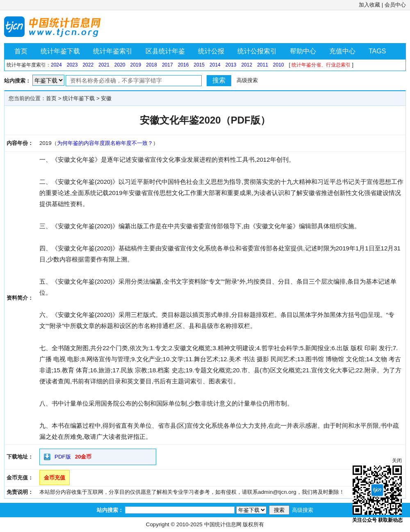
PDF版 (63, 457)
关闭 (397, 461)
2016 (183, 65)
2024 (56, 65)
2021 (104, 65)
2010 (279, 65)
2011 (263, 65)
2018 (151, 65)
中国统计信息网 (223, 524)
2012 (247, 65)
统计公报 (211, 51)
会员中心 (395, 5)
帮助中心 (303, 51)
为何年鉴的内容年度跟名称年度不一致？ (105, 143)
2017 (167, 65)
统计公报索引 (257, 51)
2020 (120, 65)
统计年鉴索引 (113, 51)
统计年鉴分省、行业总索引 (321, 65)
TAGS (377, 51)
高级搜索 (247, 80)
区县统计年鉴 (165, 51)
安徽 (106, 98)
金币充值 (55, 478)
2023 (72, 65)
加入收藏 (369, 5)
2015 (199, 65)
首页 (21, 51)
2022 (88, 65)
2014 (215, 65)
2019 (136, 65)
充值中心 (342, 51)
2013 (231, 65)
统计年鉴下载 (60, 51)
